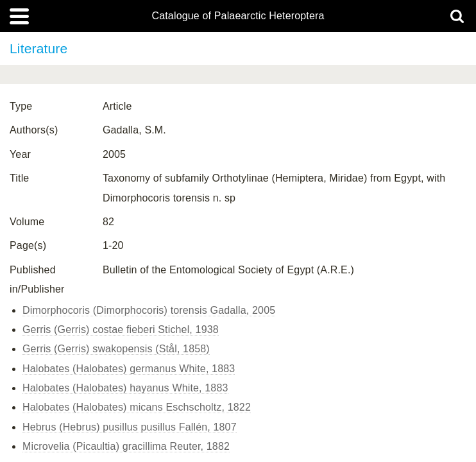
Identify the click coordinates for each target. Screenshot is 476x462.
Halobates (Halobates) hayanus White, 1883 (125, 388)
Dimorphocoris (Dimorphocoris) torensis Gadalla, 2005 (149, 310)
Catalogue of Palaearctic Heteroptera (238, 16)
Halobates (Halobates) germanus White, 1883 (129, 369)
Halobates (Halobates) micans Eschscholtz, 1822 (137, 407)
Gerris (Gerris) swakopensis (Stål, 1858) (116, 349)
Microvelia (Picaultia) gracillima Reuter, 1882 (126, 446)
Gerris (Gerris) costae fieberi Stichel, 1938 (121, 329)
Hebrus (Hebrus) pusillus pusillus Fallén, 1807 (130, 427)
